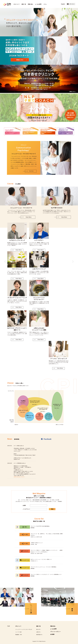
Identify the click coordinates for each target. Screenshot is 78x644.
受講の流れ (30, 4)
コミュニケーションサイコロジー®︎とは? (24, 629)
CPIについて (17, 4)
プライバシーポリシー (55, 632)
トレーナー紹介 (19, 632)
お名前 (24, 505)
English (63, 4)
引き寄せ (23, 402)
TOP (9, 626)
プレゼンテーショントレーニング (48, 416)
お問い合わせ (71, 4)
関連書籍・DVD (19, 635)
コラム (45, 4)
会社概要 (52, 634)
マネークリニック (23, 411)
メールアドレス (26, 509)
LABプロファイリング (39, 416)
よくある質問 (38, 4)
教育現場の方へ (40, 635)
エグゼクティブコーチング (57, 406)
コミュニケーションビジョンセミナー (35, 403)
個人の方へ (39, 629)
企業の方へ (39, 632)
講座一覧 (24, 4)
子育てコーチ (30, 417)
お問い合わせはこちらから (19, 477)
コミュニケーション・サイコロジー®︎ (43, 410)
